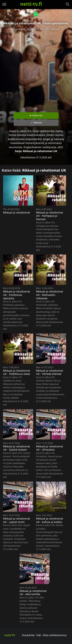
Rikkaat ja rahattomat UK (40, 151)
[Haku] (68, 4)
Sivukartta (28, 635)
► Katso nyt (36, 115)
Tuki (39, 635)
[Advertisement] (36, 70)
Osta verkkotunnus (55, 635)
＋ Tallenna (36, 123)
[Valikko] (4, 4)
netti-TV (10, 635)
